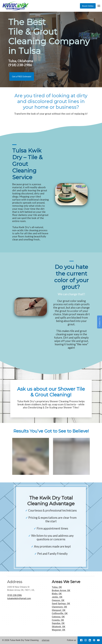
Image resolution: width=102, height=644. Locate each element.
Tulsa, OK (57, 587)
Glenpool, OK (59, 610)
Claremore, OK (59, 607)
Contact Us (99, 322)
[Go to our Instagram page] (86, 640)
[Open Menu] (99, 6)
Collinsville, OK (60, 613)
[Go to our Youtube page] (98, 640)
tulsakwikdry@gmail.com (19, 598)
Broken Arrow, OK (61, 591)
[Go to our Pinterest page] (94, 640)
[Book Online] (88, 6)
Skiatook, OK (59, 627)
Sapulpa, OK (58, 623)
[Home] (16, 6)
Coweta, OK (58, 620)
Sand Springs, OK (61, 604)
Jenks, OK (57, 597)
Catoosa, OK (58, 617)
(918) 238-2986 (14, 595)
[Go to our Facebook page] (81, 640)
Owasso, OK (58, 600)
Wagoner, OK (59, 630)
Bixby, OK (57, 594)
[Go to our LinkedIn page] (90, 640)
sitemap (46, 640)
